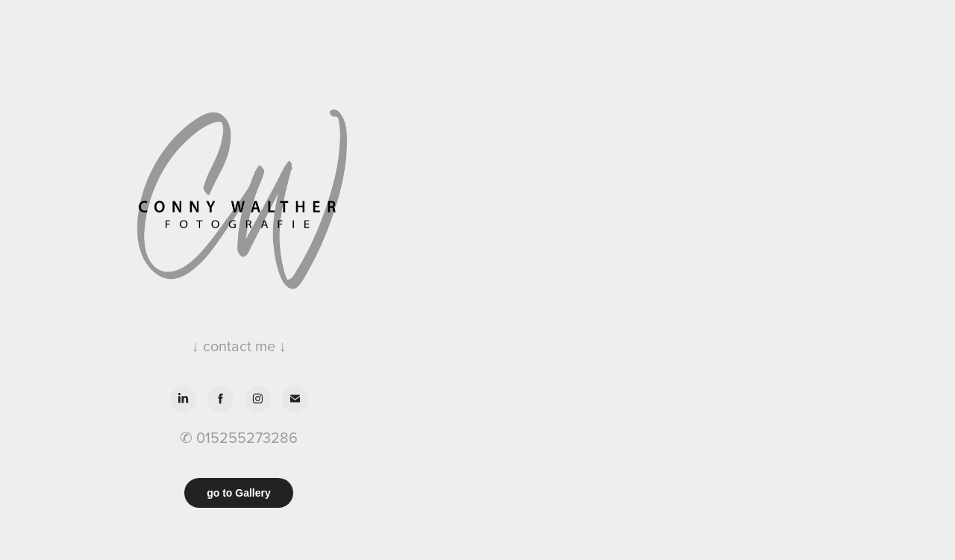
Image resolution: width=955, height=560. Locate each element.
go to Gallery (239, 493)
